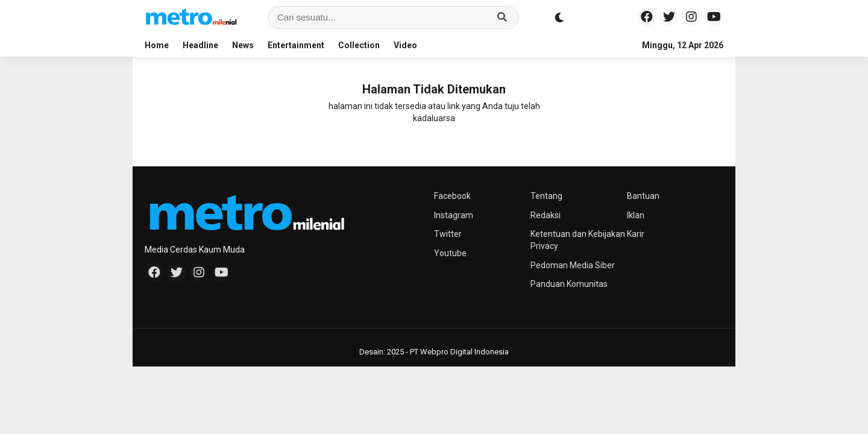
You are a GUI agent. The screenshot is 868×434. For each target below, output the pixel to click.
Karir (636, 234)
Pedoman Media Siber (573, 265)
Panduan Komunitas (569, 284)
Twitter (448, 234)
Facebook (452, 196)
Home (157, 45)
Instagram (454, 215)
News (243, 45)
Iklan (636, 215)
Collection (359, 45)
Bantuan (643, 196)
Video (405, 45)
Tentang (546, 196)
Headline (200, 45)
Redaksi (546, 215)
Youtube (450, 253)
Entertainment (296, 45)
